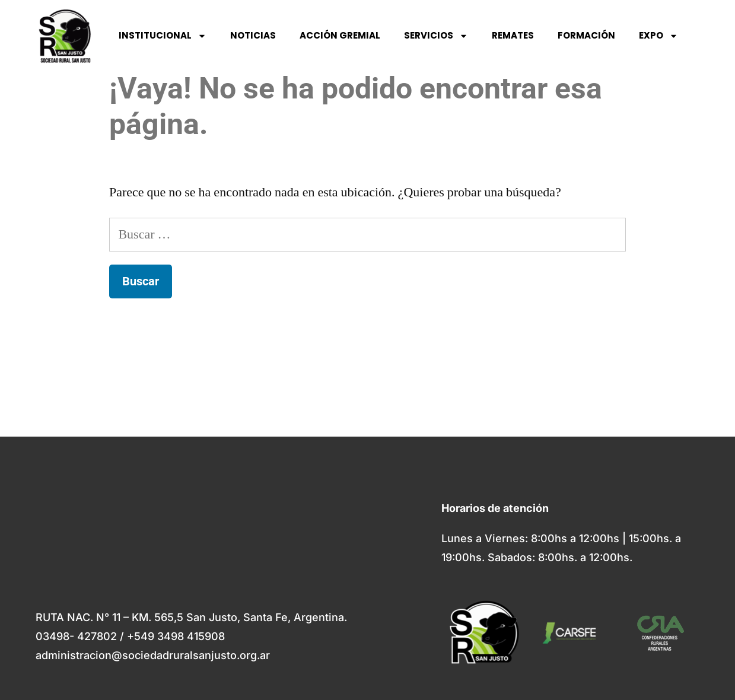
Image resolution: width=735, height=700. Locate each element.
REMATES (513, 35)
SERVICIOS (436, 36)
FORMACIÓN (586, 35)
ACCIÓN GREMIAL (340, 35)
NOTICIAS (253, 35)
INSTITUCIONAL (163, 36)
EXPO (658, 36)
